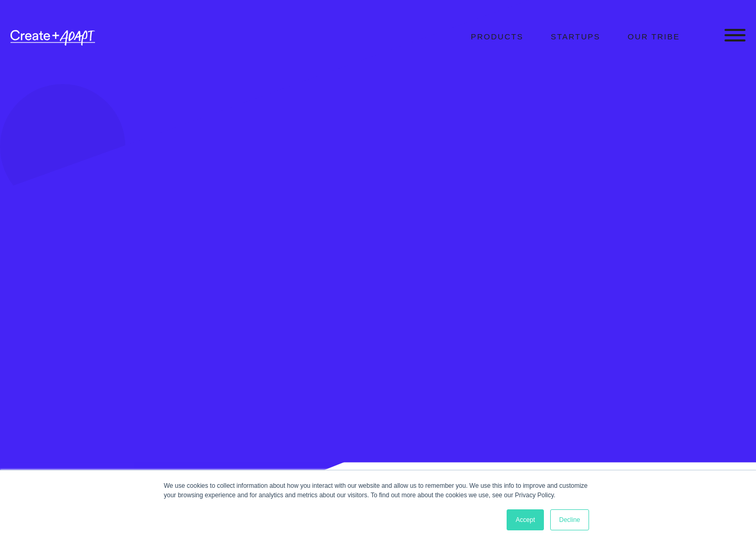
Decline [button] (570, 520)
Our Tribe (654, 36)
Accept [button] (525, 520)
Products (497, 36)
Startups (576, 36)
